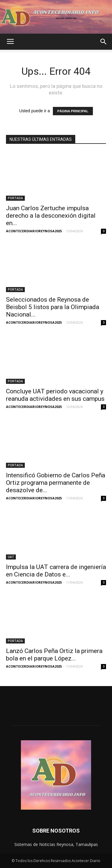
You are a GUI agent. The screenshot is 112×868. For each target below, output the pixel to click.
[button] (104, 42)
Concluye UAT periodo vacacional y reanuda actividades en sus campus (55, 395)
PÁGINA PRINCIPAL (73, 111)
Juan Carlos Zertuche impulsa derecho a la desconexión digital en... (51, 216)
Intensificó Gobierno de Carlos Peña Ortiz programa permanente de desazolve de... (56, 483)
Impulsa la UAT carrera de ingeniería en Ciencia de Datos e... (56, 571)
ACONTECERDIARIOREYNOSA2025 (34, 231)
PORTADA (15, 198)
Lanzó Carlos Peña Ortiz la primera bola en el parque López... (54, 655)
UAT (11, 557)
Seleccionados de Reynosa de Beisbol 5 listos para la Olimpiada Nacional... (53, 307)
